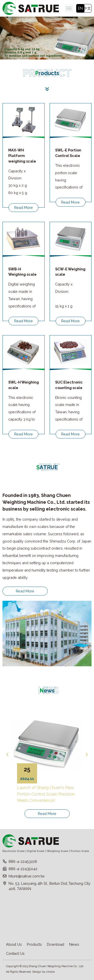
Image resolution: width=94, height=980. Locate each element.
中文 (87, 8)
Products (34, 944)
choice (50, 972)
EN (80, 8)
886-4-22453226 (23, 861)
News (74, 944)
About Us (14, 944)
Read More (24, 208)
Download (56, 944)
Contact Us (15, 953)
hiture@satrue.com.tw (27, 876)
